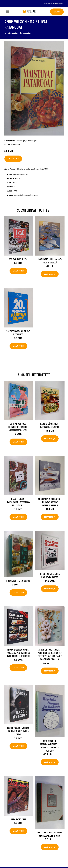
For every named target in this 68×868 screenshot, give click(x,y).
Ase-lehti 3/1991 (18, 819)
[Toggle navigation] (8, 12)
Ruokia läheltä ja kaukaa (18, 581)
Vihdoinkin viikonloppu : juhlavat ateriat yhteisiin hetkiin (50, 502)
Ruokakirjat (25, 33)
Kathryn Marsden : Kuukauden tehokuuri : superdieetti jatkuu (18, 427)
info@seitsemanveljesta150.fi (53, 3)
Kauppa (57, 12)
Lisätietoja (13, 159)
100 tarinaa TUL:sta (18, 259)
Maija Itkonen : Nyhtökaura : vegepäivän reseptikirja (18, 502)
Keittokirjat (12, 33)
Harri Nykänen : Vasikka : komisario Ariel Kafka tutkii (18, 731)
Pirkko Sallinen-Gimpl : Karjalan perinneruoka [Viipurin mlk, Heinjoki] (18, 653)
